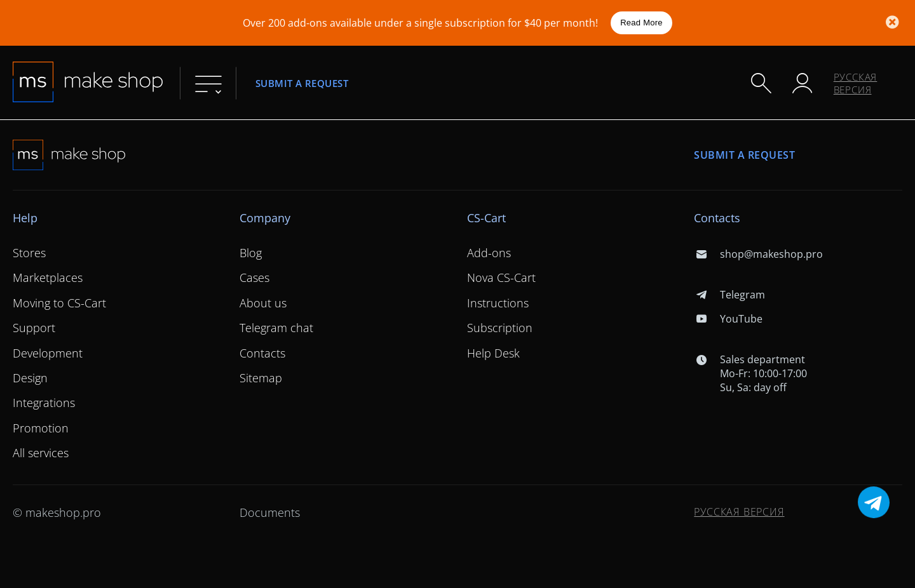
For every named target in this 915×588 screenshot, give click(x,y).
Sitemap (261, 378)
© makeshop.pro (57, 512)
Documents (270, 512)
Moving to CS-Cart (59, 303)
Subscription (500, 328)
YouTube (728, 319)
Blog (251, 253)
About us (263, 303)
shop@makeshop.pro (758, 254)
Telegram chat (276, 328)
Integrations (44, 403)
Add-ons (489, 253)
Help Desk (493, 353)
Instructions (498, 303)
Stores (29, 253)
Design (30, 378)
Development (48, 353)
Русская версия (856, 83)
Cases (254, 277)
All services (41, 453)
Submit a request (302, 83)
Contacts (262, 353)
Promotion (41, 428)
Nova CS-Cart (501, 277)
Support (34, 328)
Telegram (729, 295)
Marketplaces (48, 277)
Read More (641, 23)
